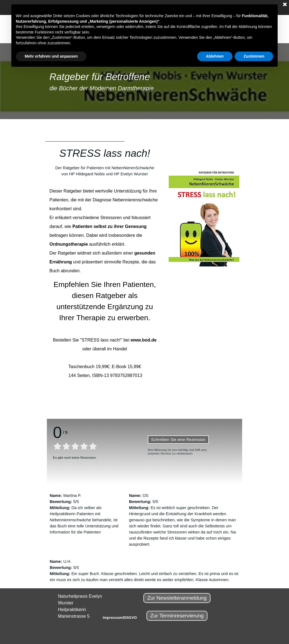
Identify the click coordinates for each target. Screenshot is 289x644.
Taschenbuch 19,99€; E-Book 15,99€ (105, 367)
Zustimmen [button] (254, 56)
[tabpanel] (144, 81)
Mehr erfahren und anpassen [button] (51, 56)
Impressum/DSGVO (120, 618)
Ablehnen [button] (215, 56)
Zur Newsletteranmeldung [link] (177, 598)
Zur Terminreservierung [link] (177, 616)
